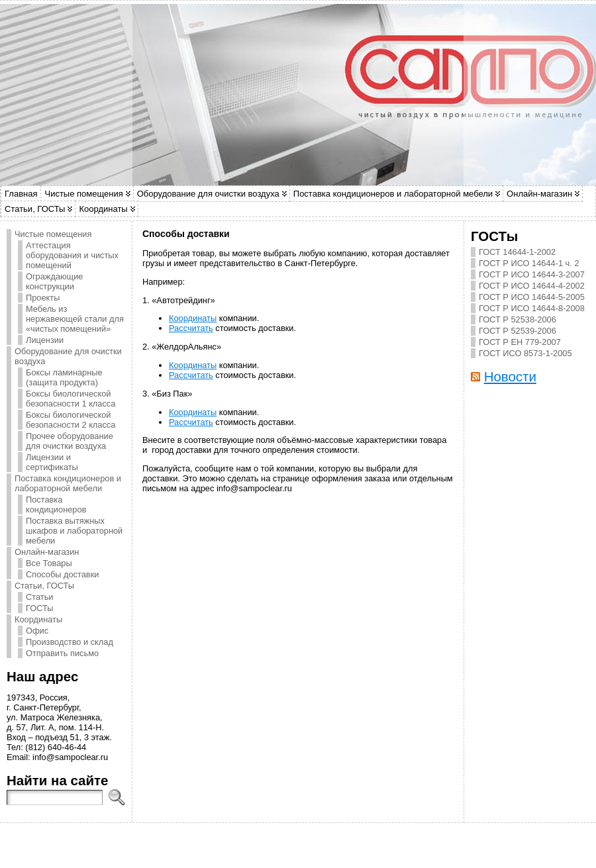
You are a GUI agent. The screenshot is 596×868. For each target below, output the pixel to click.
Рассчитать (191, 328)
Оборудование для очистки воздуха (208, 194)
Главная (21, 194)
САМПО (305, 838)
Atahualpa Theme (287, 842)
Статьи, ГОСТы (35, 209)
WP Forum (369, 842)
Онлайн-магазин (539, 194)
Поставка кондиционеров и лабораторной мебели (393, 194)
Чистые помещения (83, 194)
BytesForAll (319, 842)
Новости (510, 376)
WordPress (250, 842)
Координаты (103, 209)
